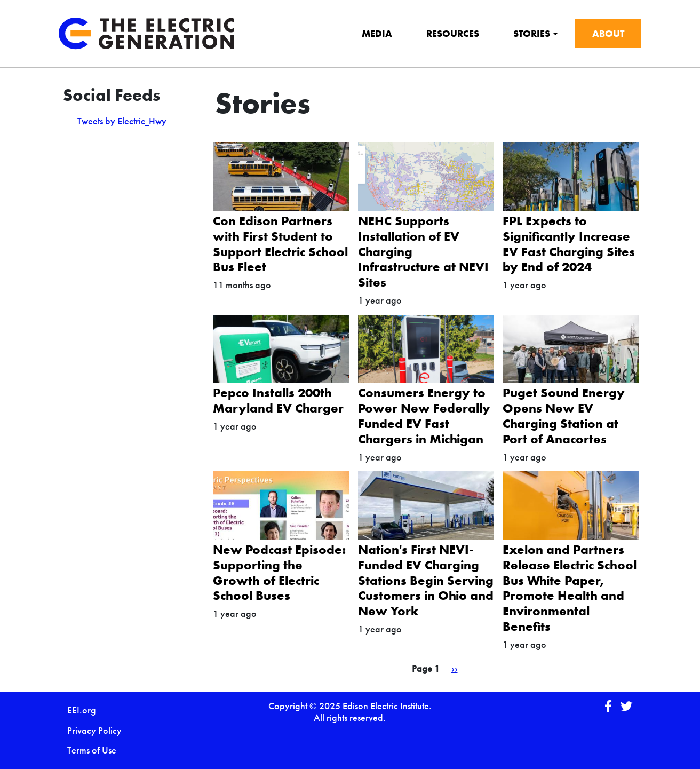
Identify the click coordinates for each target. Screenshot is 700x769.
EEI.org (82, 710)
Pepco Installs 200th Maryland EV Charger (278, 400)
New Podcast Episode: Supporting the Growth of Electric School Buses (279, 572)
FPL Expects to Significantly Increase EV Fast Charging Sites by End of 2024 (569, 244)
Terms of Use (92, 750)
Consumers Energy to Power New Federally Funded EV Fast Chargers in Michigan (424, 415)
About (608, 33)
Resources (453, 33)
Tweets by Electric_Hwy (122, 121)
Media (377, 33)
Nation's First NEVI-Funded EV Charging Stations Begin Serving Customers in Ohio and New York (426, 580)
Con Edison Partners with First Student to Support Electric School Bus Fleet (280, 244)
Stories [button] (532, 33)
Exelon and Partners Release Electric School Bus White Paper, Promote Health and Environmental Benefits (570, 588)
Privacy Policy (94, 730)
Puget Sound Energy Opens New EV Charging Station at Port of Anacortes (564, 415)
